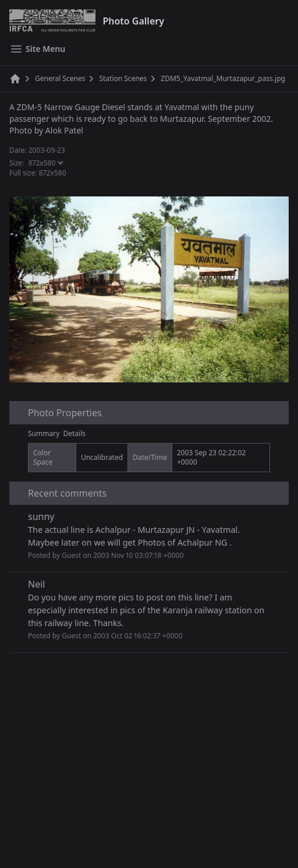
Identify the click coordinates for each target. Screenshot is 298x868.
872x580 (53, 173)
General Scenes (60, 79)
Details (75, 433)
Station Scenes (123, 79)
